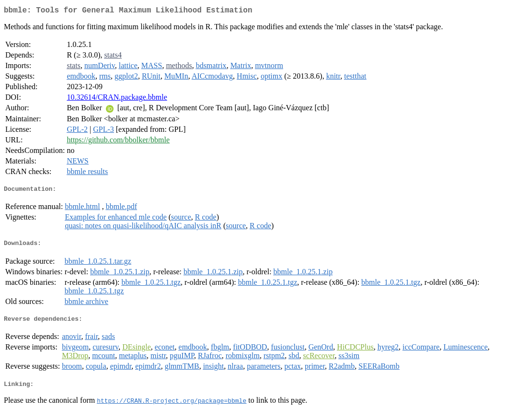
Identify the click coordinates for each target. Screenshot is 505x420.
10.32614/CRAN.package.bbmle (117, 99)
